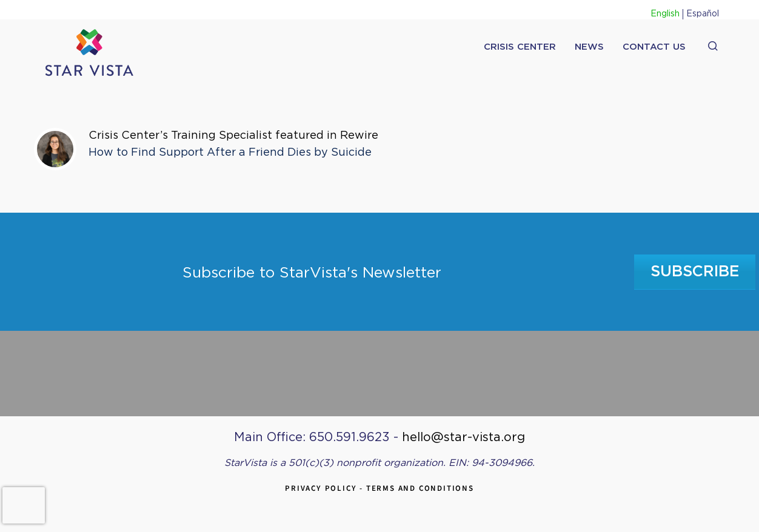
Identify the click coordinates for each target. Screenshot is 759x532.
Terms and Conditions (420, 488)
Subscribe (695, 272)
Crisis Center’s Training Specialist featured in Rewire (233, 136)
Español (703, 14)
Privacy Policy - (326, 488)
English (665, 14)
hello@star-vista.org (463, 437)
